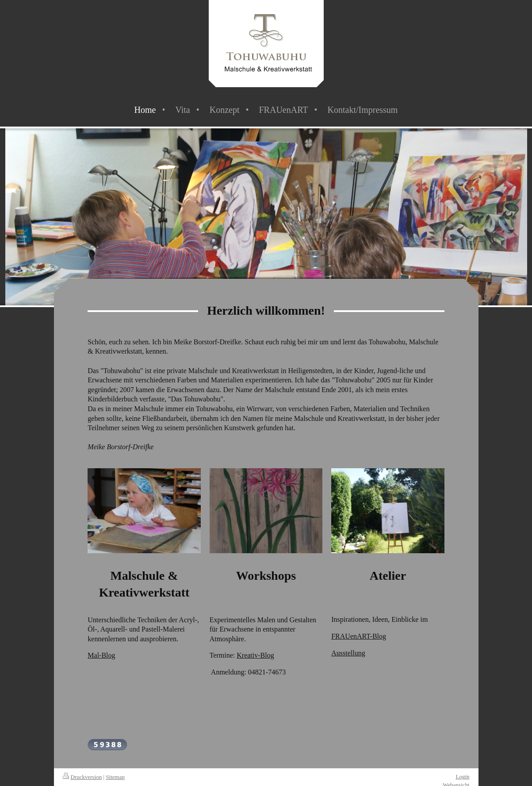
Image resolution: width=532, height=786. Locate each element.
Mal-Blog (101, 655)
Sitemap (115, 777)
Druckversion (82, 777)
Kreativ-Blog (255, 655)
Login (462, 776)
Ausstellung (348, 653)
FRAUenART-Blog (359, 636)
